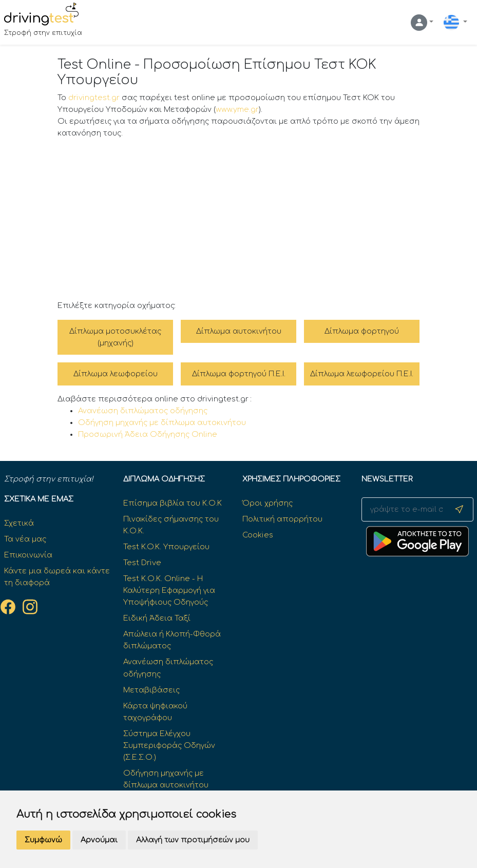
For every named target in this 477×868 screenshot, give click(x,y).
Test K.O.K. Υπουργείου (166, 547)
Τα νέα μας (25, 539)
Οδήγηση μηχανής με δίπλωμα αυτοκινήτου (162, 422)
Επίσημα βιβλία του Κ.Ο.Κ (173, 503)
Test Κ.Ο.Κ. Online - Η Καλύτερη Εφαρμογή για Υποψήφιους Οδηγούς (169, 590)
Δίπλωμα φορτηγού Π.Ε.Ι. (239, 374)
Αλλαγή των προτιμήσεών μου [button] (193, 840)
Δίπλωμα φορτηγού (362, 331)
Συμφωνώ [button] (43, 840)
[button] (422, 23)
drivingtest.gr (94, 98)
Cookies (258, 535)
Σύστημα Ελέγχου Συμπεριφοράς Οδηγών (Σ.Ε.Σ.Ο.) (169, 745)
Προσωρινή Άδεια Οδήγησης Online (148, 434)
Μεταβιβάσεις (151, 690)
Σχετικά (19, 523)
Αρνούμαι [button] (99, 840)
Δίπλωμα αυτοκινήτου (239, 331)
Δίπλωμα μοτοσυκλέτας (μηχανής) (115, 337)
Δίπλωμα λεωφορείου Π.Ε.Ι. (362, 374)
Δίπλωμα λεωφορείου (116, 374)
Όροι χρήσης (268, 503)
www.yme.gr (237, 109)
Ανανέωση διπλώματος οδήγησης (143, 411)
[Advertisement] (238, 220)
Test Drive (142, 563)
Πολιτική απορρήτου (282, 519)
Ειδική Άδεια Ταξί (157, 618)
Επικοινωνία (28, 555)
